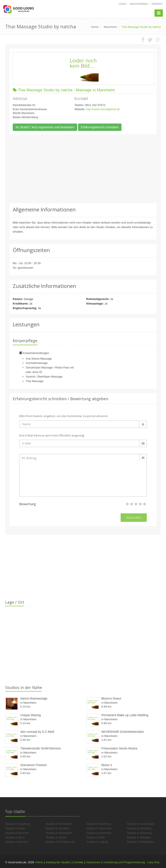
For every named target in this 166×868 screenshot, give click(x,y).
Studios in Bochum (17, 833)
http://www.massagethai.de (103, 109)
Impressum (93, 862)
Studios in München (139, 828)
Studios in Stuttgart (139, 837)
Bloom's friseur (111, 698)
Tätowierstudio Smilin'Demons (41, 748)
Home (39, 862)
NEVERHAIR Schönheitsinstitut (122, 732)
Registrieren (139, 4)
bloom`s (107, 765)
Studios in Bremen (17, 842)
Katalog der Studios (58, 862)
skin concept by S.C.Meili (37, 732)
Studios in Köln (96, 837)
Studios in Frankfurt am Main (64, 842)
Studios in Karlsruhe (99, 833)
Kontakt (157, 4)
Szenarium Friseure (34, 765)
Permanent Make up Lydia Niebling (125, 715)
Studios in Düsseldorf (59, 833)
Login (122, 4)
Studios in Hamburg (99, 824)
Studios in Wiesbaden (140, 842)
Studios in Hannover (99, 828)
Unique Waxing (30, 715)
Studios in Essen (56, 837)
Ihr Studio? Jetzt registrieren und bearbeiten (45, 127)
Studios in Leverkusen (141, 824)
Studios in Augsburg (18, 824)
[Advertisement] (83, 169)
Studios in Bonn (15, 837)
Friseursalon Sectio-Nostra (119, 748)
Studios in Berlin (15, 828)
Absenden (134, 517)
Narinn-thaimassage (34, 698)
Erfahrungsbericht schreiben (100, 127)
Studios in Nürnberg (139, 833)
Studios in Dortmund (59, 824)
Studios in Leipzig (97, 842)
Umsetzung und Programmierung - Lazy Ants (131, 862)
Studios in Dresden (58, 828)
